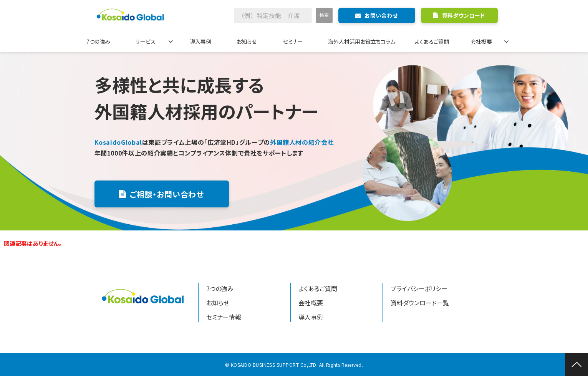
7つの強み (98, 41)
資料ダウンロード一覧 (420, 303)
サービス (145, 41)
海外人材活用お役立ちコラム (362, 41)
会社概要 (481, 41)
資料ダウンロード (464, 15)
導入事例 (200, 41)
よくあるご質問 (432, 41)
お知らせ (247, 41)
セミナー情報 (224, 317)
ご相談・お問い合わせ (167, 194)
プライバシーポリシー (419, 288)
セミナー (293, 41)
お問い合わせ (381, 15)
